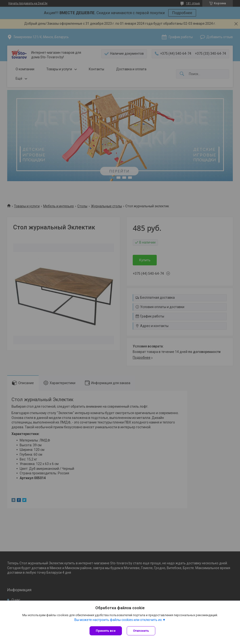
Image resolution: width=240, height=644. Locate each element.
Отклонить (141, 631)
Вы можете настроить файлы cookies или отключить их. (118, 620)
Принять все (106, 631)
